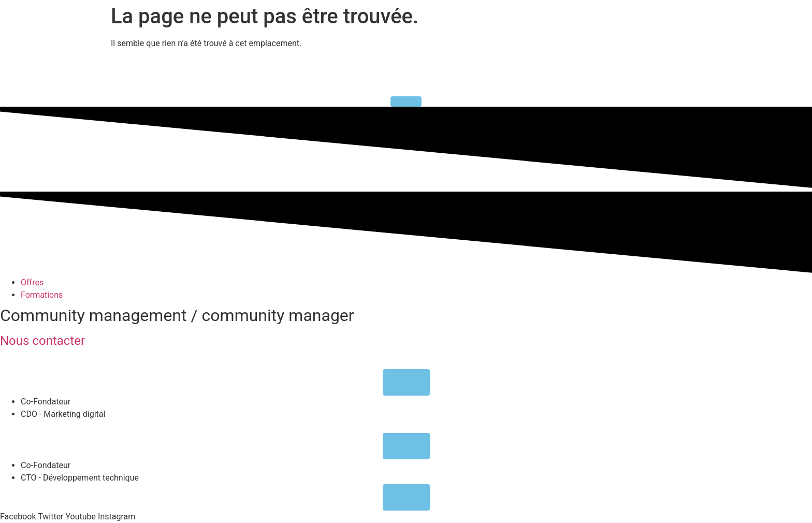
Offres (32, 282)
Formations (42, 295)
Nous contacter (42, 341)
